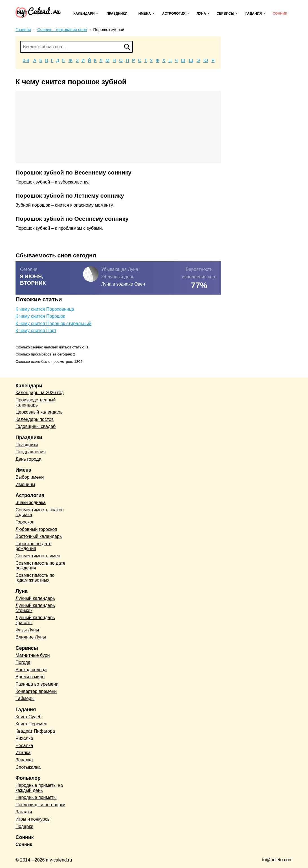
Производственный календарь (36, 402)
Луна (201, 14)
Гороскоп (25, 522)
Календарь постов (35, 419)
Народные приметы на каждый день (39, 788)
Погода (23, 662)
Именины (25, 484)
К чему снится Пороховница (45, 309)
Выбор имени (30, 477)
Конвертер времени (36, 691)
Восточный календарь (39, 536)
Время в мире (30, 677)
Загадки (24, 812)
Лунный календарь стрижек (35, 608)
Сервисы (225, 14)
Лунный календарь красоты (35, 620)
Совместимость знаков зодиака (40, 512)
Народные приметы (36, 797)
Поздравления (31, 452)
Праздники (117, 14)
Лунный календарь (35, 598)
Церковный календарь (39, 412)
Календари (84, 14)
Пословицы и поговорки (40, 805)
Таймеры (25, 698)
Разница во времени (37, 684)
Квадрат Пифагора (35, 731)
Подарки (24, 826)
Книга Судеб (28, 717)
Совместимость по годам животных (35, 578)
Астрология (174, 14)
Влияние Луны (31, 637)
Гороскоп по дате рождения (33, 546)
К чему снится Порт (36, 331)
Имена (145, 14)
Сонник (280, 14)
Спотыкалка (28, 767)
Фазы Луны (27, 630)
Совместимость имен (38, 556)
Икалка (23, 753)
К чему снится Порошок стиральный (53, 323)
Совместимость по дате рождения (40, 566)
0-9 (26, 60)
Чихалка (24, 738)
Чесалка (24, 746)
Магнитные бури (33, 655)
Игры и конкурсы (33, 819)
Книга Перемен (31, 724)
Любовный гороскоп (36, 529)
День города (28, 459)
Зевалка (24, 760)
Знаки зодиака (31, 503)
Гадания (254, 14)
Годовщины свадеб (36, 426)
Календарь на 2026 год (40, 393)
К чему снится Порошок (40, 316)
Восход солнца (31, 670)
